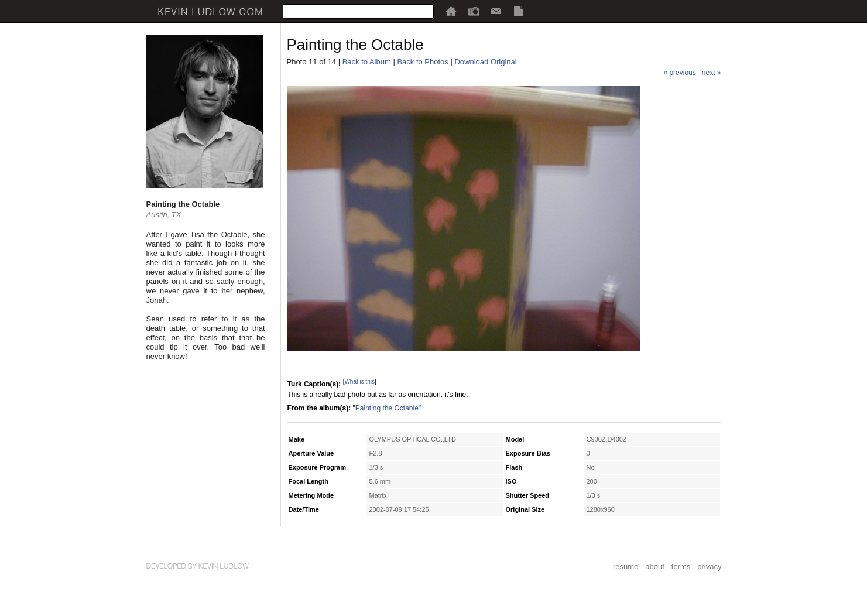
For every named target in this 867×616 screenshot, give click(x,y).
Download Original (485, 62)
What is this (359, 381)
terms (681, 567)
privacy (709, 567)
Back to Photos (422, 62)
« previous (679, 73)
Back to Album (367, 62)
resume (626, 567)
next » (712, 73)
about (655, 567)
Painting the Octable (387, 408)
